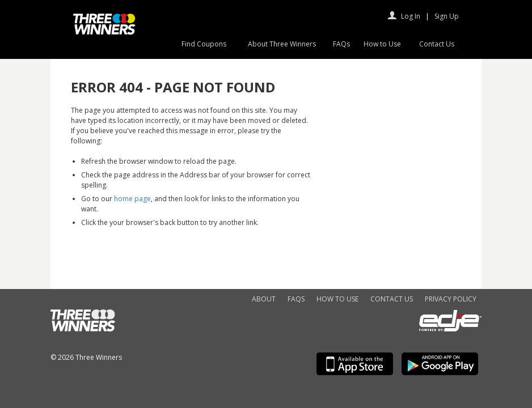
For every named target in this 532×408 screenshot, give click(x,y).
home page (132, 199)
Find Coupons (204, 44)
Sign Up (447, 16)
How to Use (382, 44)
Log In (411, 16)
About (264, 299)
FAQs (341, 44)
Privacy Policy (451, 299)
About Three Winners (282, 44)
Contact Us (437, 44)
